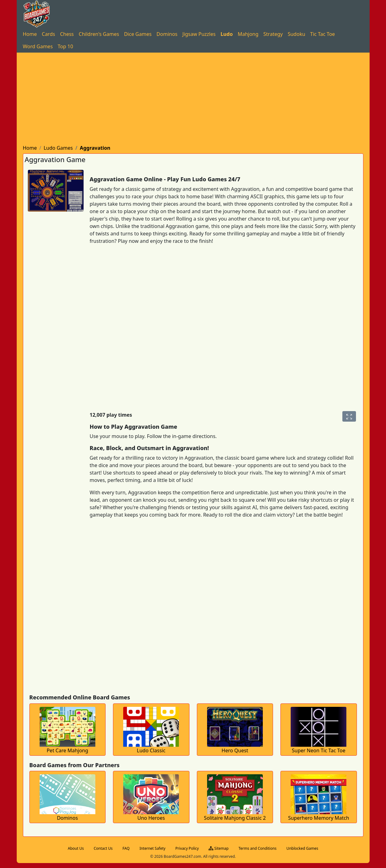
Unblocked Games (302, 848)
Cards (48, 34)
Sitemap (219, 848)
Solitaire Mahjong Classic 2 (235, 818)
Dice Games (138, 34)
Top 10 (65, 46)
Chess (67, 34)
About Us (76, 848)
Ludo (226, 34)
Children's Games (99, 34)
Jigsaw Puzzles (199, 34)
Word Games (38, 46)
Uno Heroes (151, 818)
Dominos (167, 34)
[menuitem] (30, 34)
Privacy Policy (187, 848)
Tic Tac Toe (323, 34)
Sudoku (296, 34)
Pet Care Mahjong (67, 750)
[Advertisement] (193, 99)
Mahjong (248, 34)
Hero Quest (235, 750)
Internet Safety (153, 848)
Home (30, 34)
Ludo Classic (151, 750)
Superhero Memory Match (319, 818)
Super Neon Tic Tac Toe (319, 750)
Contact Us (103, 848)
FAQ (126, 848)
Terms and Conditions (257, 848)
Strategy (273, 34)
